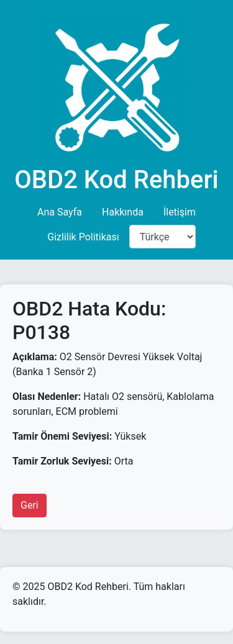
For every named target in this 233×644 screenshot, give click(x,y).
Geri (30, 505)
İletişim (180, 212)
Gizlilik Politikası (83, 237)
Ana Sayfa (60, 212)
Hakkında (123, 212)
